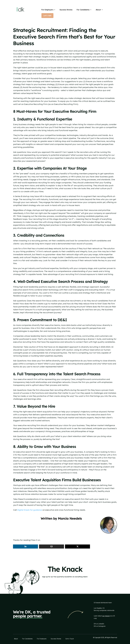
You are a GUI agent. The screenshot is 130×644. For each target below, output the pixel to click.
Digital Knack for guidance (30, 510)
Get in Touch (70, 639)
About (98, 10)
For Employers (47, 10)
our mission (106, 616)
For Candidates (83, 10)
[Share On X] (77, 547)
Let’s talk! (47, 16)
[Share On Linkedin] (25, 547)
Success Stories (66, 10)
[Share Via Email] (51, 547)
